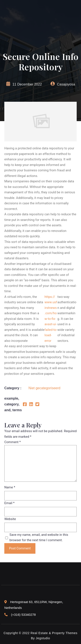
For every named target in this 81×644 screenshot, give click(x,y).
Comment (13, 442)
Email (9, 503)
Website (10, 519)
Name (10, 487)
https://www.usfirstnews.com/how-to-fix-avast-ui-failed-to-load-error (51, 319)
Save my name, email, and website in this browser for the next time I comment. (39, 538)
